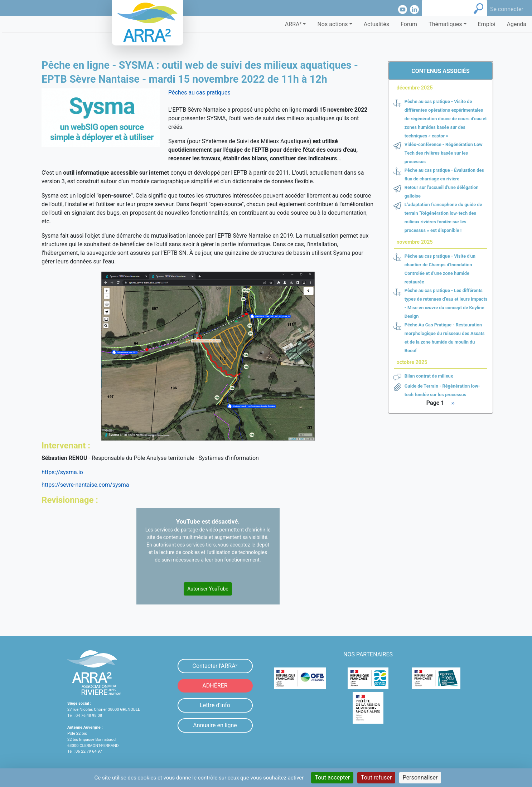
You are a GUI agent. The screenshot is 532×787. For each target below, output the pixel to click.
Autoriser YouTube (208, 589)
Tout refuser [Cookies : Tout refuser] (376, 778)
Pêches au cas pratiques (199, 93)
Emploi (487, 24)
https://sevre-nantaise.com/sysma (85, 485)
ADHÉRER (215, 686)
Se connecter (507, 9)
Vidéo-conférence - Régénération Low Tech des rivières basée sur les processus (444, 153)
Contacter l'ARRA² (215, 666)
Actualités (376, 24)
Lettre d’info (215, 705)
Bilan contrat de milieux (429, 376)
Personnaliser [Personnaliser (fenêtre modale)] (420, 778)
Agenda (517, 24)
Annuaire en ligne (215, 725)
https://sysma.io (62, 472)
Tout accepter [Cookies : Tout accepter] (332, 778)
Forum (409, 24)
